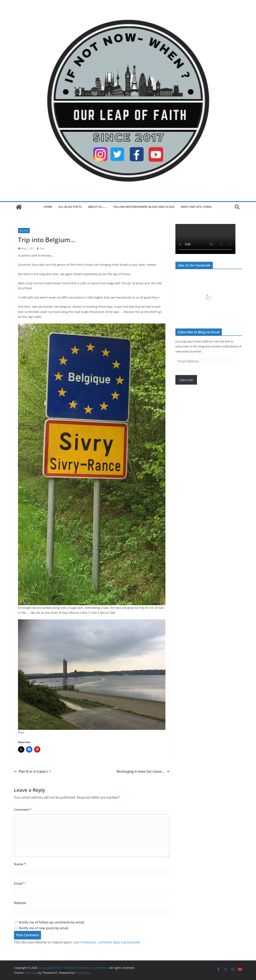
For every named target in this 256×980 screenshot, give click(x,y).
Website (20, 903)
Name (20, 864)
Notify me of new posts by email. (44, 928)
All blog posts (70, 207)
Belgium (24, 231)
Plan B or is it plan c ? (32, 771)
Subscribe (186, 380)
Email (19, 883)
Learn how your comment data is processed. (107, 942)
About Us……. (97, 207)
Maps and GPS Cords (197, 207)
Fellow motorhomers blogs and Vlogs (144, 207)
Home (48, 207)
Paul (42, 248)
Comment (23, 810)
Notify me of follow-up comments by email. (52, 922)
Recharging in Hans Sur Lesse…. (143, 771)
